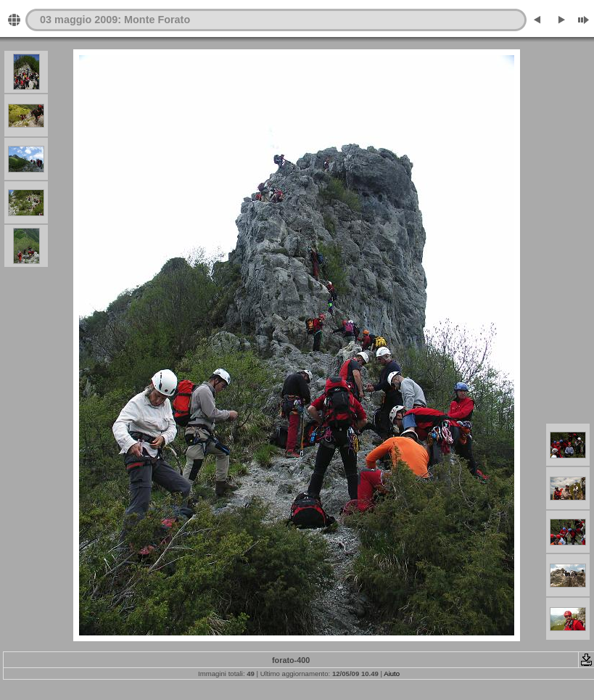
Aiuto (392, 674)
